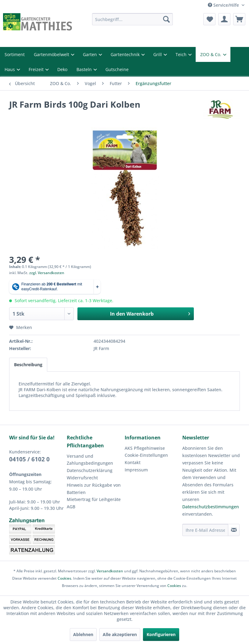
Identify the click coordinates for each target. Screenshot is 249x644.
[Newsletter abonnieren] (234, 530)
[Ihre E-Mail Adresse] (205, 530)
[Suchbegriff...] (133, 19)
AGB (71, 507)
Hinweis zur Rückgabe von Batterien (94, 489)
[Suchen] (166, 19)
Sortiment (15, 54)
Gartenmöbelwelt (52, 54)
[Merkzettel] (209, 19)
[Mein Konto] (224, 19)
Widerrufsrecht (82, 478)
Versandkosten (110, 571)
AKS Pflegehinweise (145, 448)
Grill (158, 54)
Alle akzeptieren (120, 634)
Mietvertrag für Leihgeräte (94, 499)
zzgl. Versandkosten (47, 273)
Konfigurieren (161, 634)
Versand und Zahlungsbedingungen (90, 460)
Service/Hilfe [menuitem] (224, 5)
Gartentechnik (126, 54)
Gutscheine (117, 69)
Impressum (136, 470)
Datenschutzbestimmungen (211, 507)
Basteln (85, 69)
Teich (182, 54)
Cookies (64, 578)
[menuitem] (133, 19)
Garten (91, 54)
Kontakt (133, 462)
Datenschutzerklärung (90, 470)
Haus (10, 69)
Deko (62, 69)
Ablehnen (83, 634)
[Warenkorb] (239, 19)
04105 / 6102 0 (29, 459)
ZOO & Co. (211, 54)
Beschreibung (28, 365)
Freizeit (37, 69)
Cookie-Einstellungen (146, 455)
